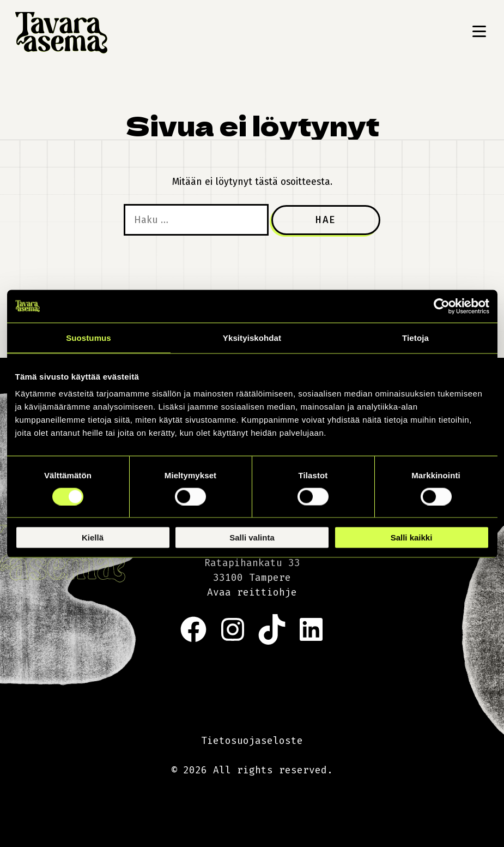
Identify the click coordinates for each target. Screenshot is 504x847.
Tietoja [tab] (415, 337)
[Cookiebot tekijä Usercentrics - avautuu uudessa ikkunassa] (442, 306)
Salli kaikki (412, 537)
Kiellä (93, 537)
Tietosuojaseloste (252, 741)
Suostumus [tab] (89, 337)
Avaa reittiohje (252, 592)
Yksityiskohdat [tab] (252, 337)
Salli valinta (252, 537)
